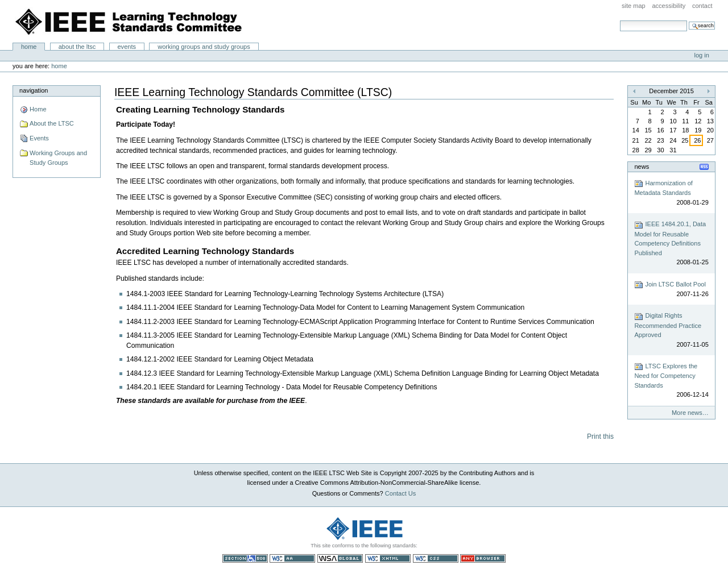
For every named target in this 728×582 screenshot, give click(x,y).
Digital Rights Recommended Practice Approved (671, 331)
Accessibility (669, 6)
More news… (690, 413)
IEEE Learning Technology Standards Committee (129, 22)
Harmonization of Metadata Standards (671, 193)
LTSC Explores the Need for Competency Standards (671, 381)
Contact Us (401, 493)
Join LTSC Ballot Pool (671, 290)
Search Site (620, 20)
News (642, 167)
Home (29, 47)
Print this (600, 436)
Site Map (634, 6)
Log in (702, 55)
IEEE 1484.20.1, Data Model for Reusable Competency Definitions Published (671, 244)
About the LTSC (77, 47)
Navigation (34, 90)
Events (127, 47)
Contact (702, 6)
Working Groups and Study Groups (204, 47)
